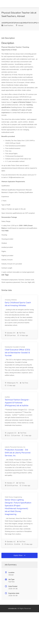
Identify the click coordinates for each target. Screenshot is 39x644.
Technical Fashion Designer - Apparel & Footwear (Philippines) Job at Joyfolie (17, 403)
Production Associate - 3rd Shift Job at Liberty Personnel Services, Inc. (18, 453)
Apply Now (20, 555)
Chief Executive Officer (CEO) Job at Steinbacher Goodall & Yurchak (17, 353)
